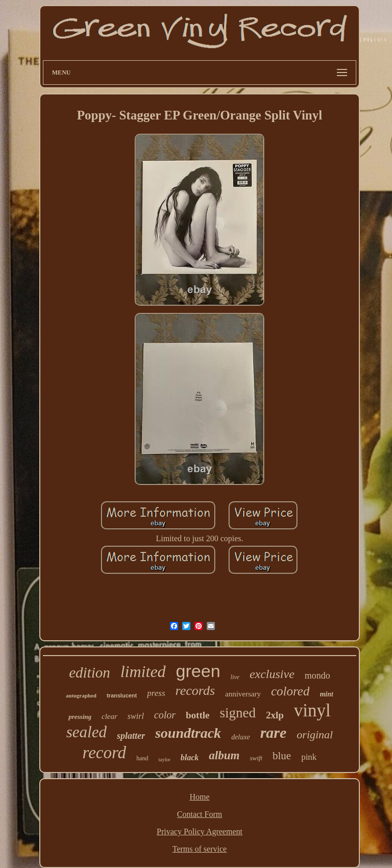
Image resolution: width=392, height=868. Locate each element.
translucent (122, 695)
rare (274, 732)
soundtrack (188, 733)
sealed (87, 732)
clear (109, 716)
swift (256, 758)
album (224, 755)
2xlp (275, 715)
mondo (317, 676)
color (165, 715)
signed (238, 713)
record (105, 753)
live (235, 677)
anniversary (243, 694)
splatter (131, 736)
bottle (198, 715)
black (190, 757)
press (156, 693)
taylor (164, 759)
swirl (136, 716)
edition (90, 672)
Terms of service (200, 849)
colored (290, 691)
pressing (80, 717)
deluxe (241, 737)
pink (309, 757)
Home (199, 797)
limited (143, 671)
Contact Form (200, 814)
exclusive (272, 674)
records (195, 691)
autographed (81, 695)
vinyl (312, 710)
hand (142, 758)
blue (282, 756)
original (315, 734)
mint (326, 694)
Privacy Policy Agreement (200, 831)
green (198, 671)
